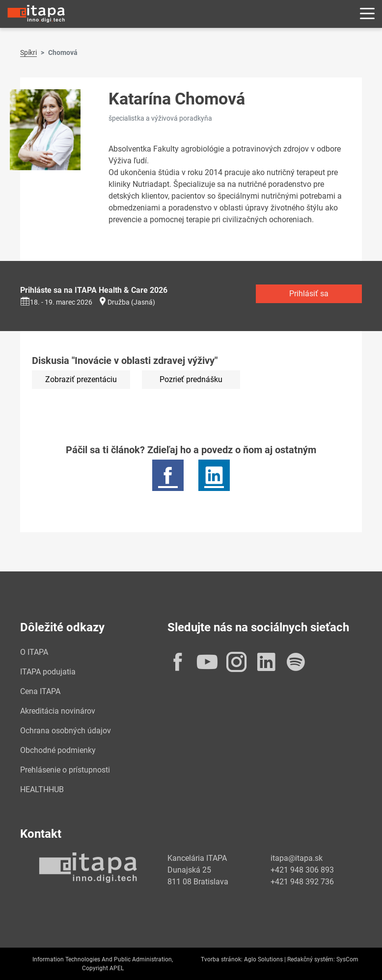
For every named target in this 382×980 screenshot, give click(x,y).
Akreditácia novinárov (58, 711)
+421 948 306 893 (302, 870)
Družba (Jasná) (131, 302)
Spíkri (28, 52)
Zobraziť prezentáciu (81, 379)
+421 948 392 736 (302, 882)
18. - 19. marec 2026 (56, 302)
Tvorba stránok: (222, 959)
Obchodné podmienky (58, 750)
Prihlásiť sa (309, 294)
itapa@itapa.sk (297, 858)
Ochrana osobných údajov (66, 731)
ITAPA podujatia (48, 672)
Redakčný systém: (311, 959)
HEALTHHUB (42, 789)
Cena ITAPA (40, 691)
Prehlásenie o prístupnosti (65, 770)
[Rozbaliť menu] (367, 14)
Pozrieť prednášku (191, 379)
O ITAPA (34, 652)
